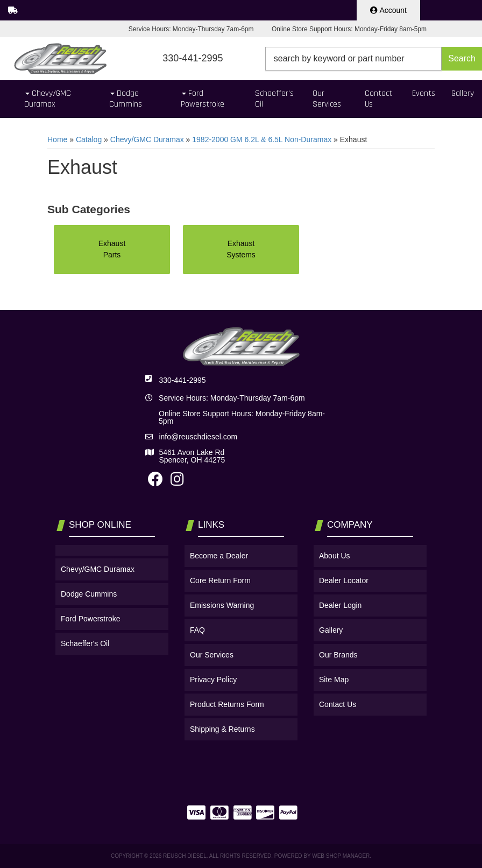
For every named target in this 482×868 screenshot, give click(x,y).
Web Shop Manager (341, 856)
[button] (374, 59)
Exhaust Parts (112, 249)
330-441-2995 (182, 380)
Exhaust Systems (241, 249)
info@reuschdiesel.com (198, 437)
